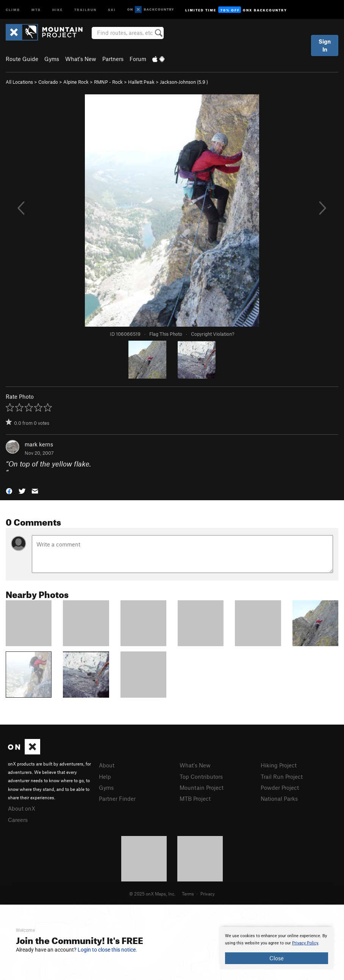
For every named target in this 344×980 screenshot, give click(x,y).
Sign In (325, 45)
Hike (58, 9)
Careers (18, 820)
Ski (112, 9)
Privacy (208, 894)
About (107, 765)
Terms (188, 894)
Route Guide (22, 59)
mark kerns (39, 444)
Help (105, 776)
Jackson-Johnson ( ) (184, 82)
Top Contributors (201, 776)
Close (277, 958)
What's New (81, 59)
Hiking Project (279, 765)
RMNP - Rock (108, 82)
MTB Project (195, 798)
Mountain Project (202, 787)
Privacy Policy (305, 943)
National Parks (279, 798)
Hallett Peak (141, 82)
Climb (13, 9)
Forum (138, 59)
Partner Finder (117, 798)
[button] (9, 491)
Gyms (52, 59)
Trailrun (85, 9)
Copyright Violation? (213, 334)
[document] (277, 948)
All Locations (19, 82)
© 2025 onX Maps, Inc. (152, 894)
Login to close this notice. (107, 950)
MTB (36, 9)
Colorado (48, 82)
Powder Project (280, 787)
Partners (113, 59)
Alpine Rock (76, 82)
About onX (22, 808)
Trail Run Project (282, 776)
